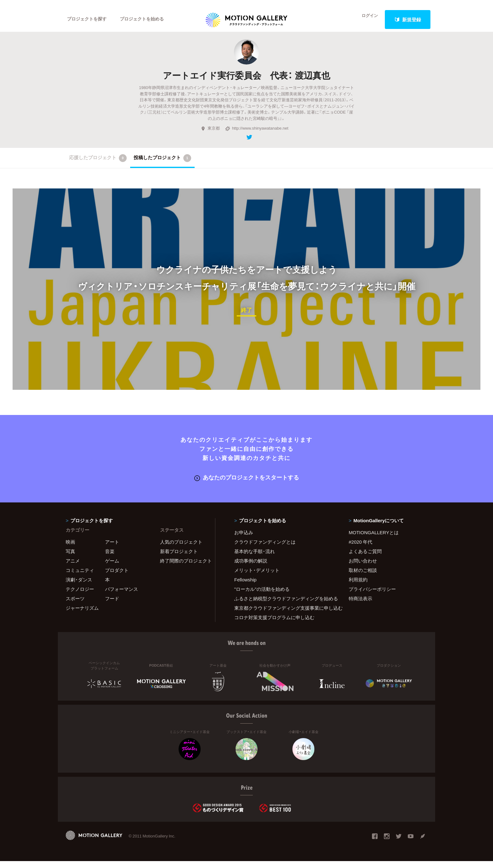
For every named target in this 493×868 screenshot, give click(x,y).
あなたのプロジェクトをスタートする (247, 484)
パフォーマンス (122, 596)
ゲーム (112, 567)
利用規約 (358, 586)
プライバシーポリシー (372, 596)
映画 (70, 548)
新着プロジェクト (179, 558)
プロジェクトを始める (147, 20)
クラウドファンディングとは (265, 548)
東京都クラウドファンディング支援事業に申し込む (284, 614)
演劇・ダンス (79, 586)
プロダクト (117, 577)
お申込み (244, 539)
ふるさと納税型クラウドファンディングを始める (284, 605)
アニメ (73, 567)
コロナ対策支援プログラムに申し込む (274, 624)
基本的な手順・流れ (255, 558)
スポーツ (75, 605)
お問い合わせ (363, 567)
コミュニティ (80, 577)
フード (112, 605)
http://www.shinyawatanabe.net (257, 136)
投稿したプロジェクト (162, 165)
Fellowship (245, 586)
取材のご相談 (363, 577)
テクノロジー (80, 596)
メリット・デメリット (257, 577)
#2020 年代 (360, 548)
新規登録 (408, 20)
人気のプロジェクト (181, 548)
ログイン (366, 20)
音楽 (110, 558)
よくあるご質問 (365, 558)
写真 (70, 558)
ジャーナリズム (82, 614)
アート (112, 548)
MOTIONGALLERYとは (374, 539)
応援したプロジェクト (98, 165)
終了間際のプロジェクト (184, 567)
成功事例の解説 (251, 567)
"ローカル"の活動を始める (262, 596)
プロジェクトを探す (89, 20)
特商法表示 (360, 605)
